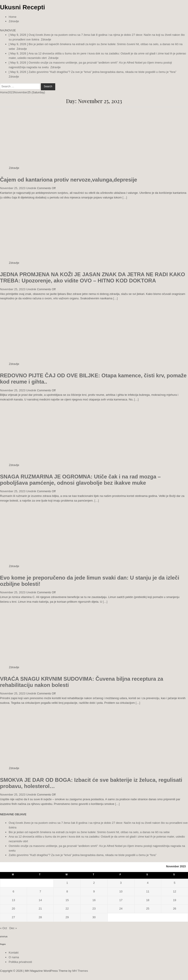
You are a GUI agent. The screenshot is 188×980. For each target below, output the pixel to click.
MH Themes (80, 971)
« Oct (3, 928)
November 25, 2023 (13, 188)
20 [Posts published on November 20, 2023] (13, 909)
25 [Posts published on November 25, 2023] (148, 909)
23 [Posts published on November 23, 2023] (94, 909)
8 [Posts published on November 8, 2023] (67, 891)
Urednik (31, 188)
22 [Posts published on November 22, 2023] (67, 909)
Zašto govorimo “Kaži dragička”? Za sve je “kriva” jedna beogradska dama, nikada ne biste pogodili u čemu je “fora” (83, 855)
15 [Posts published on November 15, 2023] (67, 900)
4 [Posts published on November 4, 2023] (148, 883)
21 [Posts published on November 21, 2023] (40, 909)
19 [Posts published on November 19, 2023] (174, 900)
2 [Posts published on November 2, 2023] (94, 883)
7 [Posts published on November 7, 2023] (40, 891)
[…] (125, 197)
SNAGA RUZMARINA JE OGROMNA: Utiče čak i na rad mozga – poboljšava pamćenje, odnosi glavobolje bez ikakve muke (80, 480)
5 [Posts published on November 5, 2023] (175, 883)
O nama (14, 957)
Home (13, 17)
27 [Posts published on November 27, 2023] (13, 917)
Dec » (13, 928)
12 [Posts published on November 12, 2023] (174, 891)
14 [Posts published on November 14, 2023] (40, 900)
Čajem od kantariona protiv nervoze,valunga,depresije (69, 180)
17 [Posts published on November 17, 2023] (121, 900)
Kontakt (14, 953)
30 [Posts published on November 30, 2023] (94, 917)
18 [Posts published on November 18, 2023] (148, 900)
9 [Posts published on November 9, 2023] (94, 891)
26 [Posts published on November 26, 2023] (174, 909)
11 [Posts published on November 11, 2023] (148, 891)
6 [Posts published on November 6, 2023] (13, 891)
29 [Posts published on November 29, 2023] (67, 917)
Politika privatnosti (20, 962)
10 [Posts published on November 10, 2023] (121, 891)
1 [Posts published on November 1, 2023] (67, 883)
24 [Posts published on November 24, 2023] (121, 909)
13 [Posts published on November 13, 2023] (13, 900)
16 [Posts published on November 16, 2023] (94, 900)
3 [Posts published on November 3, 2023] (121, 883)
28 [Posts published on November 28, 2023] (40, 917)
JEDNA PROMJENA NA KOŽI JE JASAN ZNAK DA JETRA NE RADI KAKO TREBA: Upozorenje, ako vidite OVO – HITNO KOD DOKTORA (93, 277)
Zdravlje (14, 21)
